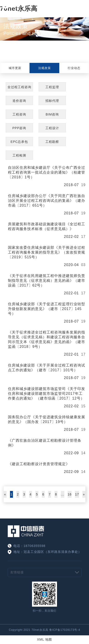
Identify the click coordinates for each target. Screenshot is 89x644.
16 (70, 494)
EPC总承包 (19, 142)
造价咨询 (19, 101)
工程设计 (52, 128)
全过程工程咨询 (19, 87)
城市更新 (15, 68)
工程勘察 (52, 142)
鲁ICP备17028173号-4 (65, 630)
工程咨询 (19, 114)
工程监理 (52, 87)
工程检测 (19, 155)
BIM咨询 (52, 114)
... (63, 494)
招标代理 (52, 101)
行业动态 (74, 68)
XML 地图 (44, 639)
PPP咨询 (19, 128)
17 (77, 494)
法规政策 (44, 68)
